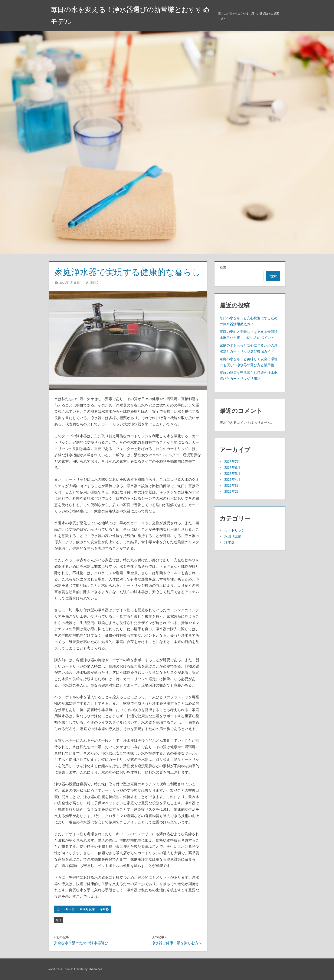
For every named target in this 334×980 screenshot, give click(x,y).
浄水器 (104, 909)
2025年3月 (232, 485)
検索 (223, 268)
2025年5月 (232, 473)
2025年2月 (232, 491)
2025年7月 (232, 462)
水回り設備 (87, 909)
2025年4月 (232, 479)
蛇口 (58, 920)
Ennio (94, 282)
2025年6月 (232, 467)
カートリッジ (66, 909)
